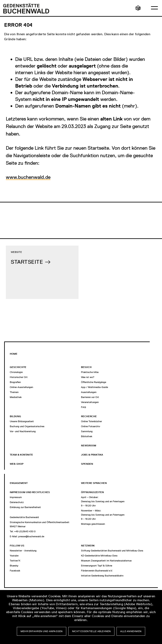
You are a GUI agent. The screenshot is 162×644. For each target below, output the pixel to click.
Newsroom (89, 446)
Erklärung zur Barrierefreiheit (25, 507)
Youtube (14, 556)
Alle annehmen (131, 631)
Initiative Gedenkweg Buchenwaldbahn (102, 576)
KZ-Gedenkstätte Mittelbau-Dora (99, 556)
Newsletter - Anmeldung (23, 551)
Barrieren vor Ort (90, 397)
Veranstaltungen (90, 402)
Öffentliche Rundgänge (94, 382)
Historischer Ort (19, 377)
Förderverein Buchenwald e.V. (97, 571)
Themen (14, 392)
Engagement (19, 483)
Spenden (87, 464)
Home (14, 354)
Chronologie (16, 372)
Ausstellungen (89, 392)
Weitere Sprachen (94, 483)
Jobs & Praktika (92, 455)
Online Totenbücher (91, 421)
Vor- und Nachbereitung (23, 431)
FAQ (83, 407)
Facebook (15, 571)
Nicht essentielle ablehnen (91, 631)
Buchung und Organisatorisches (27, 426)
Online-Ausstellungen (21, 387)
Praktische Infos (90, 372)
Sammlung (87, 431)
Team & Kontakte (21, 455)
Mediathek (16, 397)
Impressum (16, 497)
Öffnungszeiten (92, 492)
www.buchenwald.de (28, 177)
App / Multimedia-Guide (94, 387)
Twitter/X (15, 561)
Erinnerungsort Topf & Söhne (97, 566)
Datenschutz (17, 502)
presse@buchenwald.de (31, 536)
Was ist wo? (88, 377)
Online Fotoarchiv (91, 426)
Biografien (15, 382)
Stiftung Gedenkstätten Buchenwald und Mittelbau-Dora (112, 551)
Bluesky (14, 566)
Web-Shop (17, 464)
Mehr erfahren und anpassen (42, 631)
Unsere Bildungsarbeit (22, 421)
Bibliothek (87, 436)
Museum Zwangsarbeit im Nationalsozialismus (106, 561)
